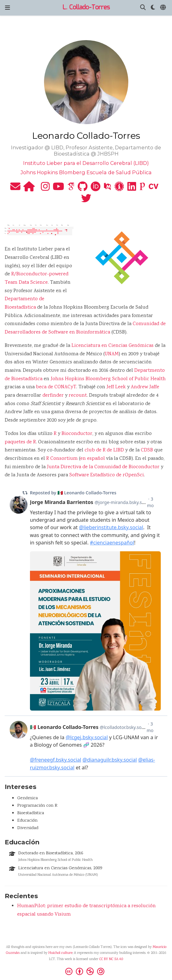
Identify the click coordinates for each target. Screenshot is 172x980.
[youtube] (58, 189)
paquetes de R (20, 442)
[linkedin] (132, 189)
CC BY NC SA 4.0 (111, 959)
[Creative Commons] (86, 971)
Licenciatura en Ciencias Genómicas (113, 346)
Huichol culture (60, 953)
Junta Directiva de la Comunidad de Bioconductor (103, 467)
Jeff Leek (116, 387)
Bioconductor (77, 434)
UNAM (112, 354)
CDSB (147, 450)
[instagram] (45, 189)
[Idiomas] (164, 8)
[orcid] (96, 189)
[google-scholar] (71, 189)
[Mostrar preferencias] (153, 8)
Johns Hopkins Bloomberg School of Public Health (108, 379)
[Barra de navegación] (7, 8)
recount (78, 396)
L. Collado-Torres (86, 8)
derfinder (53, 396)
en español (93, 459)
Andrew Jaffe (145, 387)
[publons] (142, 189)
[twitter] (86, 201)
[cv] (154, 189)
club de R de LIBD (104, 450)
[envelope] (15, 189)
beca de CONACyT (56, 387)
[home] (29, 189)
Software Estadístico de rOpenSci (107, 475)
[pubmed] (107, 189)
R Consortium (62, 459)
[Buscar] (143, 8)
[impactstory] (119, 189)
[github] (83, 189)
